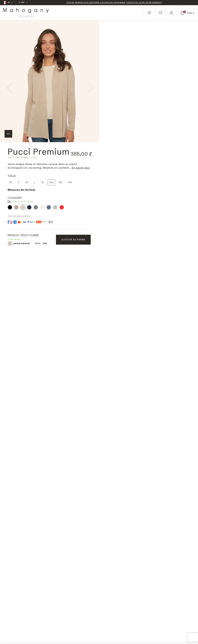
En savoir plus (180, 46)
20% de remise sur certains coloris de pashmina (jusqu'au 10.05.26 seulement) (114, 3)
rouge (161, 86)
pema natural (122, 86)
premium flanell (154, 86)
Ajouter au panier (171, 118)
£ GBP (23, 2)
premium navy (128, 86)
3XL (160, 61)
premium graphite (135, 86)
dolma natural (115, 86)
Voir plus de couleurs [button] (118, 94)
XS (110, 61)
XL (142, 61)
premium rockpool (148, 86)
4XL (169, 61)
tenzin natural (141, 86)
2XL (150, 61)
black (109, 86)
